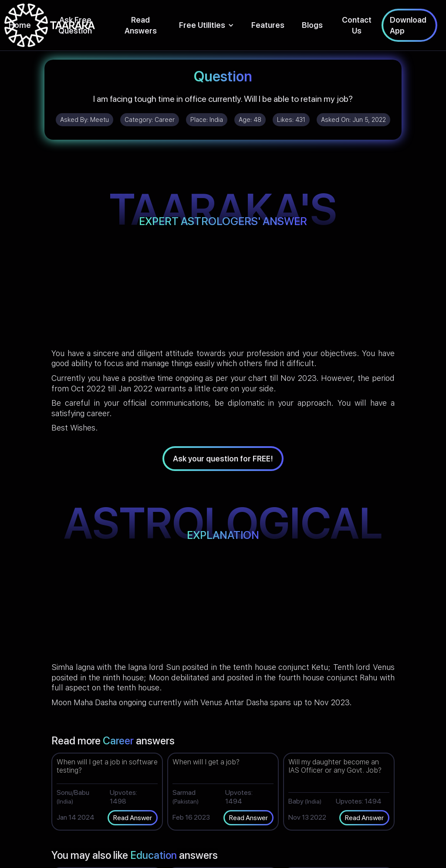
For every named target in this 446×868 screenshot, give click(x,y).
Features (268, 25)
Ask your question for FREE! (223, 459)
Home (20, 25)
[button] (206, 25)
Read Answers (141, 25)
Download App (408, 25)
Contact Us (357, 25)
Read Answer (133, 818)
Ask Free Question (75, 25)
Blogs (312, 25)
